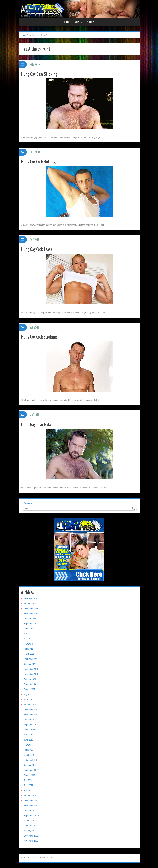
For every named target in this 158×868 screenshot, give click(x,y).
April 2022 (28, 649)
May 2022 (28, 644)
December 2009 (31, 836)
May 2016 (28, 745)
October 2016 (30, 720)
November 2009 (31, 841)
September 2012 (31, 770)
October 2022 (30, 619)
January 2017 (30, 704)
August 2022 (29, 629)
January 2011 (30, 795)
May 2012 (28, 790)
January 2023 (30, 603)
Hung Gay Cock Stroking (39, 337)
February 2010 (30, 826)
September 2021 (31, 684)
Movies (78, 22)
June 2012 (29, 785)
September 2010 (31, 816)
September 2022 (31, 624)
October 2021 (30, 679)
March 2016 (29, 755)
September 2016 (31, 725)
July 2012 (28, 780)
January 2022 (30, 664)
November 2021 (31, 674)
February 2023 (30, 598)
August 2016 (29, 730)
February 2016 (30, 760)
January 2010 (30, 831)
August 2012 (29, 775)
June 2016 (29, 740)
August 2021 (29, 689)
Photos (91, 22)
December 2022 (31, 608)
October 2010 (30, 811)
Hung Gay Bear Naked (37, 424)
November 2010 (31, 806)
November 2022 (31, 614)
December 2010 (31, 800)
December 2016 (31, 710)
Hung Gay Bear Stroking (39, 74)
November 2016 (31, 715)
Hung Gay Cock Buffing (38, 162)
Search (28, 503)
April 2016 (28, 750)
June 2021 (29, 699)
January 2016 (30, 765)
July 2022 (28, 634)
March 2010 (29, 821)
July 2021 (28, 694)
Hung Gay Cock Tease (37, 249)
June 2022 (29, 639)
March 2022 (29, 654)
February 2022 (30, 659)
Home (66, 22)
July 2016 (28, 735)
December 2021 (31, 669)
